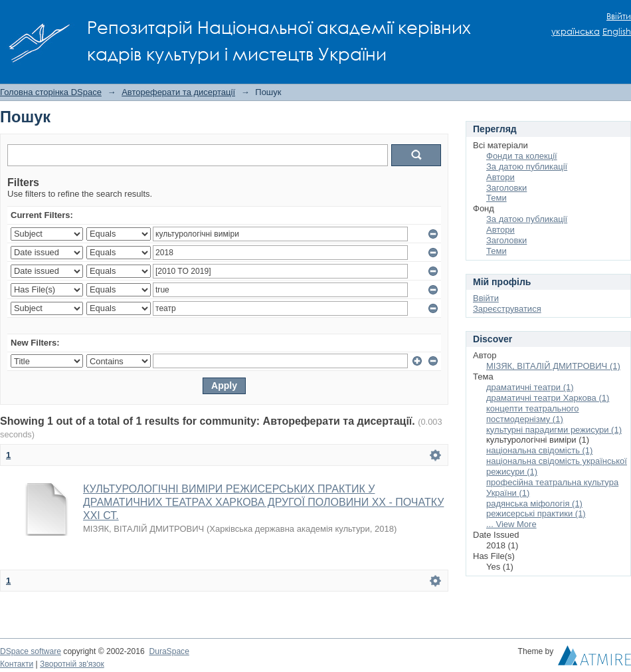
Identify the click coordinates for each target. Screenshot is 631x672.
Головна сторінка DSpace (51, 92)
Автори (500, 177)
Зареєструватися (507, 309)
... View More (511, 524)
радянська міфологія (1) (534, 504)
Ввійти (619, 16)
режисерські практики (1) (536, 513)
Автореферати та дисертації (178, 92)
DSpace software (31, 651)
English (617, 32)
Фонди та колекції (522, 156)
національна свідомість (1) (539, 450)
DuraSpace (169, 651)
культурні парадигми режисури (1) (554, 430)
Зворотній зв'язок (72, 664)
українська (576, 32)
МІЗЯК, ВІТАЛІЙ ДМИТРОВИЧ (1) (553, 366)
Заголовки (506, 188)
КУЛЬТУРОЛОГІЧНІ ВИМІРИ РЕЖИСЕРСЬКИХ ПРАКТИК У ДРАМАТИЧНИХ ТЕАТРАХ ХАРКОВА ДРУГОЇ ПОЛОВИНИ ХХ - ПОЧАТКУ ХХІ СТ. (263, 502)
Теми (496, 198)
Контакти (17, 664)
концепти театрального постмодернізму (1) (533, 414)
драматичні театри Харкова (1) (548, 398)
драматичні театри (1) (530, 387)
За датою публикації (527, 167)
